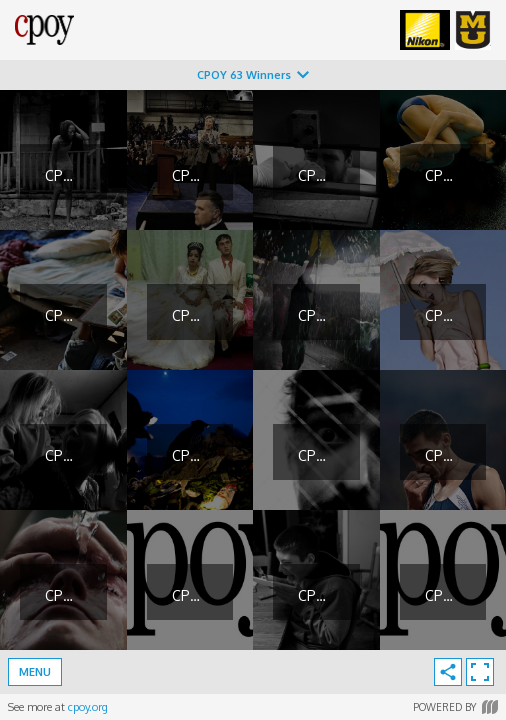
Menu (35, 672)
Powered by (455, 707)
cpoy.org (88, 707)
